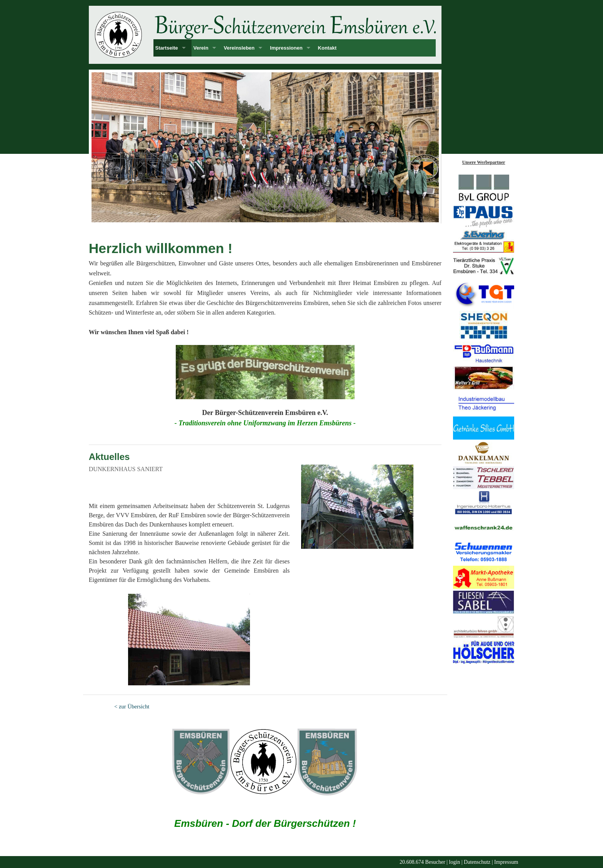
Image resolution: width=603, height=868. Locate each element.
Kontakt (327, 48)
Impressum (506, 862)
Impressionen (286, 48)
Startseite (167, 48)
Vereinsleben (239, 48)
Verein (201, 48)
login (455, 862)
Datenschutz (477, 862)
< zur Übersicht (132, 706)
